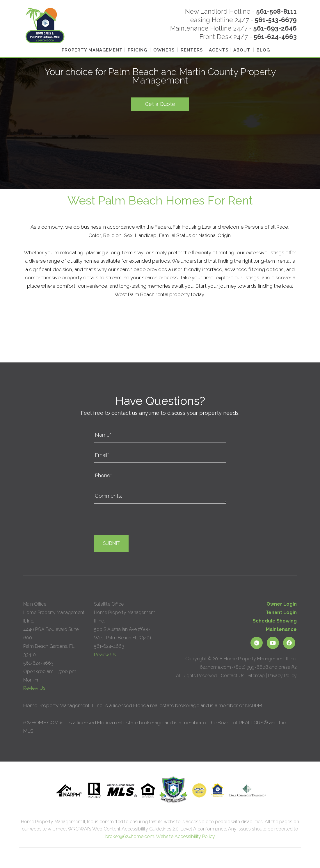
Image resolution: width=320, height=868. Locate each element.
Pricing (137, 50)
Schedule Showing (275, 621)
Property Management (92, 50)
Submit (111, 543)
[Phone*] (160, 476)
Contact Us (233, 676)
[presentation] (138, 521)
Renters (192, 50)
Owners (164, 50)
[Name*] (160, 435)
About (242, 50)
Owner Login (282, 604)
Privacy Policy (282, 676)
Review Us (34, 688)
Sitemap (256, 676)
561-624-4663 (275, 37)
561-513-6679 (276, 20)
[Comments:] (160, 496)
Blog (263, 50)
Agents (219, 50)
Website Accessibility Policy (185, 836)
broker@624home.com (130, 836)
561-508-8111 (277, 11)
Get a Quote (160, 104)
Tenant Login (281, 612)
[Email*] (160, 456)
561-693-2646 (275, 28)
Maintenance (281, 629)
